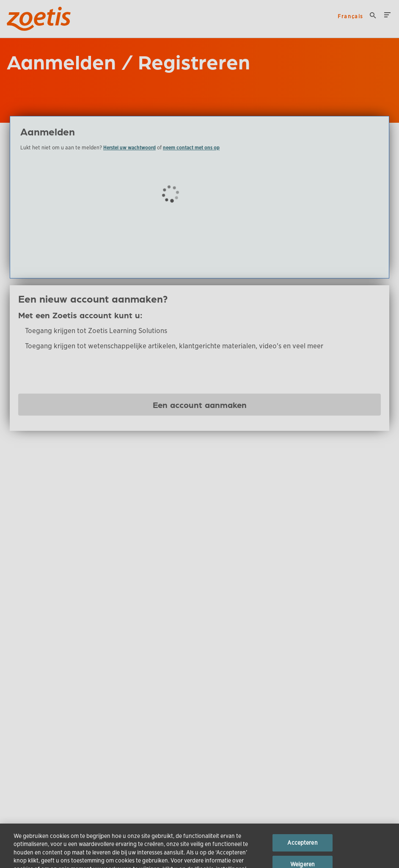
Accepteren (302, 848)
